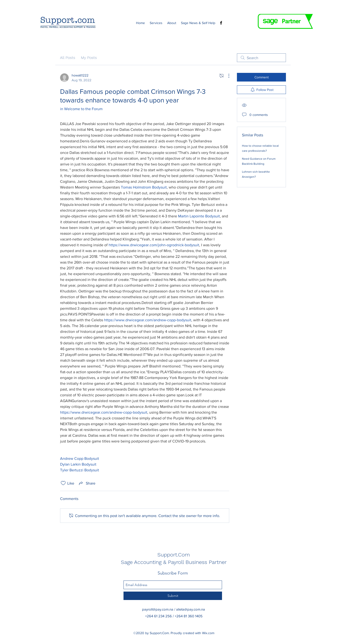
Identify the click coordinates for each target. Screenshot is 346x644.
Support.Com (174, 555)
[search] (261, 58)
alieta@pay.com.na (191, 609)
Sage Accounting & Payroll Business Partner (174, 562)
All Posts (68, 58)
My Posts (89, 58)
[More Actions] (226, 76)
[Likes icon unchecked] (63, 483)
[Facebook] (221, 23)
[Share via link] (87, 483)
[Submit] (173, 596)
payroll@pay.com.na (158, 609)
